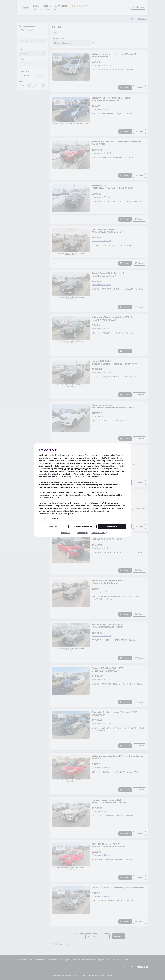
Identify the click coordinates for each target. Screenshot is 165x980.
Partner (88, 455)
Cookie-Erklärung (99, 533)
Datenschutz (82, 533)
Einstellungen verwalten (82, 526)
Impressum (65, 533)
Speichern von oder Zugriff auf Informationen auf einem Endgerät (70, 482)
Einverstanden (112, 526)
